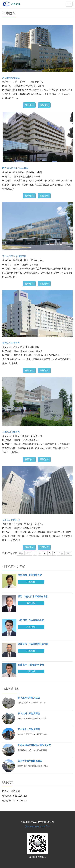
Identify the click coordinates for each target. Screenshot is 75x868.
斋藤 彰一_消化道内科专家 (31, 665)
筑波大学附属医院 (11, 343)
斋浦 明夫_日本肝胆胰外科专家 (33, 644)
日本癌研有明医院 (11, 432)
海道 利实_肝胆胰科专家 (30, 575)
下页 (61, 553)
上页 (29, 553)
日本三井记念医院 (11, 520)
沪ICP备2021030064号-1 (37, 826)
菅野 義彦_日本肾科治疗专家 (33, 596)
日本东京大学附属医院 (29, 729)
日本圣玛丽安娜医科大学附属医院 (34, 745)
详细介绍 (31, 582)
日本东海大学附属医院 (29, 698)
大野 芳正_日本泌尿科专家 (31, 620)
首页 (21, 553)
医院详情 (44, 105)
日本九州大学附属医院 (29, 714)
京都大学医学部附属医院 (30, 761)
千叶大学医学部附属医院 (14, 256)
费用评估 (29, 105)
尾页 (69, 553)
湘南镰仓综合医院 (11, 78)
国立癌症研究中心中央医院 (15, 168)
